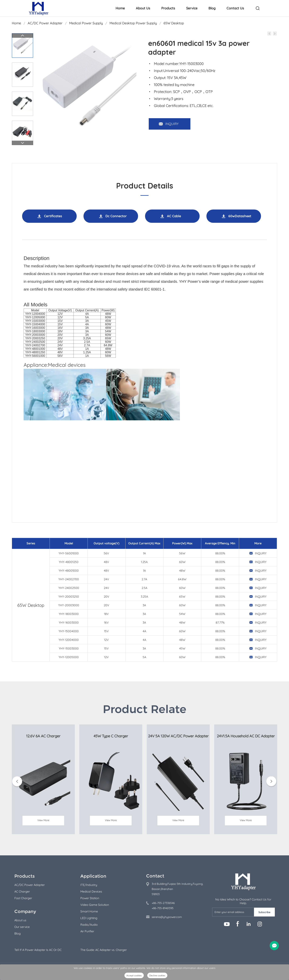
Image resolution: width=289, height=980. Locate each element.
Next (22, 143)
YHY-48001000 (69, 571)
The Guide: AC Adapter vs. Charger (104, 950)
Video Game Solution (95, 905)
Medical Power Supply (86, 23)
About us (20, 920)
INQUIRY (172, 124)
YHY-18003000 (69, 614)
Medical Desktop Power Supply (133, 23)
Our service (22, 927)
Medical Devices (91, 891)
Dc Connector (116, 216)
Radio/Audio (89, 925)
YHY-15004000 (69, 631)
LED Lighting (89, 918)
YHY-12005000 (69, 657)
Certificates (53, 216)
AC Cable (174, 216)
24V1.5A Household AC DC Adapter (246, 736)
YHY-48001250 (69, 562)
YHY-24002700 (69, 579)
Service (192, 8)
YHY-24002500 (69, 588)
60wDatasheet (240, 216)
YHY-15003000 (69, 648)
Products (168, 8)
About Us (143, 8)
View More (43, 824)
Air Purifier (87, 931)
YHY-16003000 (69, 622)
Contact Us (235, 8)
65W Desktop (174, 23)
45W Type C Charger (111, 736)
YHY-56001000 (69, 553)
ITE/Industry (89, 885)
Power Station (90, 898)
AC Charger (22, 891)
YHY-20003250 (69, 597)
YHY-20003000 (69, 605)
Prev (22, 36)
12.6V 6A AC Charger (43, 736)
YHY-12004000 (69, 640)
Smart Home (89, 911)
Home (120, 8)
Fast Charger (23, 898)
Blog (212, 8)
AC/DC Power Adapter (45, 23)
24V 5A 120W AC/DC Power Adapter (178, 736)
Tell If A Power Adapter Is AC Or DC (38, 950)
